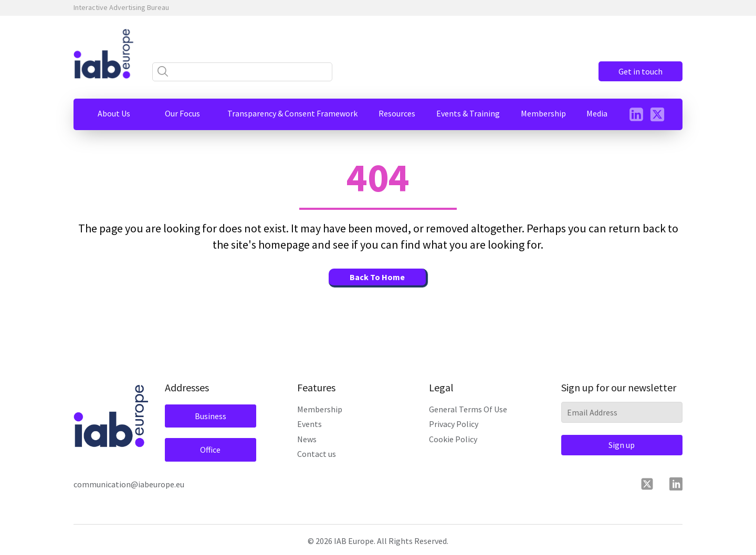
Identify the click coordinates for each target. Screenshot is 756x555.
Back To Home (377, 277)
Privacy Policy (454, 424)
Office (210, 450)
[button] (114, 113)
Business (211, 416)
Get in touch (640, 71)
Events (309, 424)
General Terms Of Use (468, 409)
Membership (320, 409)
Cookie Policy (453, 439)
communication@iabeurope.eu (129, 484)
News (307, 439)
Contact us (317, 454)
